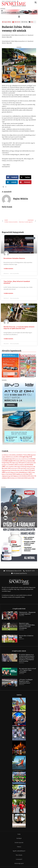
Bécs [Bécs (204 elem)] (19, 426)
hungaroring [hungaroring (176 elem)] (7, 432)
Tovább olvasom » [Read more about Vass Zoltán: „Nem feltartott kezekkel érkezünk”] (9, 293)
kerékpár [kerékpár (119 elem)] (6, 434)
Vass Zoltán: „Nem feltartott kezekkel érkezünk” (17, 282)
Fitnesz (19, 816)
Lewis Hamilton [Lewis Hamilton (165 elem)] (11, 436)
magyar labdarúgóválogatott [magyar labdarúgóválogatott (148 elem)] (26, 436)
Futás (19, 804)
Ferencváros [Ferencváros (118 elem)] (19, 428)
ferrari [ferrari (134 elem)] (28, 428)
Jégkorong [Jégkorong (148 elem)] (16, 432)
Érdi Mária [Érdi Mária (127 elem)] (14, 448)
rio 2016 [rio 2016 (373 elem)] (27, 440)
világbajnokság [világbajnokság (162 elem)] (7, 446)
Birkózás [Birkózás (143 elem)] (12, 426)
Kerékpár (19, 808)
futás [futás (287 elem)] (20, 430)
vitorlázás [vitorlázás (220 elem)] (26, 445)
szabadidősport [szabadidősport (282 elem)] (25, 442)
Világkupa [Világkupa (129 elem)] (17, 446)
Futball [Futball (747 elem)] (12, 430)
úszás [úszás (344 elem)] (31, 447)
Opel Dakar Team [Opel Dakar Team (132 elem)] (26, 438)
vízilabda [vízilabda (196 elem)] (6, 447)
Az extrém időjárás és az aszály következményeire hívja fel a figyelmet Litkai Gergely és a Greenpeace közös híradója (27, 627)
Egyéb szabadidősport (19, 820)
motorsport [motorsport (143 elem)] (16, 438)
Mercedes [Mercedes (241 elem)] (6, 438)
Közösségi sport (19, 833)
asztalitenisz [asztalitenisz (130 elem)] (7, 424)
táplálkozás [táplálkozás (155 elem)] (21, 444)
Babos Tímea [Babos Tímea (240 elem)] (25, 424)
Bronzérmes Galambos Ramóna (14, 258)
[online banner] (19, 65)
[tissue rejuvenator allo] (19, 494)
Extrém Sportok (19, 812)
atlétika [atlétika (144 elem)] (15, 424)
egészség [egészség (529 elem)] (27, 426)
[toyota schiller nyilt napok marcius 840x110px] (19, 12)
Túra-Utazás (19, 825)
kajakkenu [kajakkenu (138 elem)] (25, 432)
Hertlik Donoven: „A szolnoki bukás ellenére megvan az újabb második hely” (19, 328)
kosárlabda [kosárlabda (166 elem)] (22, 434)
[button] (36, 2)
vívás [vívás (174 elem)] (33, 445)
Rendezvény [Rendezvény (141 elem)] (18, 440)
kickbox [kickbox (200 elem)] (14, 434)
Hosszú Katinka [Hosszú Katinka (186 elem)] (29, 430)
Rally (32, 22)
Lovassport (19, 829)
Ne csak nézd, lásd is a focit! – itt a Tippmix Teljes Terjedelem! (28, 640)
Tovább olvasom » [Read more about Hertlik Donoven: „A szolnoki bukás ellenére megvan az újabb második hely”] (9, 339)
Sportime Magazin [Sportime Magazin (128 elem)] (12, 442)
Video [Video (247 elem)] (29, 444)
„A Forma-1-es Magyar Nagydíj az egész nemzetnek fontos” (26, 651)
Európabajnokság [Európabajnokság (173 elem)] (8, 428)
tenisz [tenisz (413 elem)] (12, 444)
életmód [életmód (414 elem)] (23, 447)
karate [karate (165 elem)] (32, 432)
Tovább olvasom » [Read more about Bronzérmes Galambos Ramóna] (9, 269)
